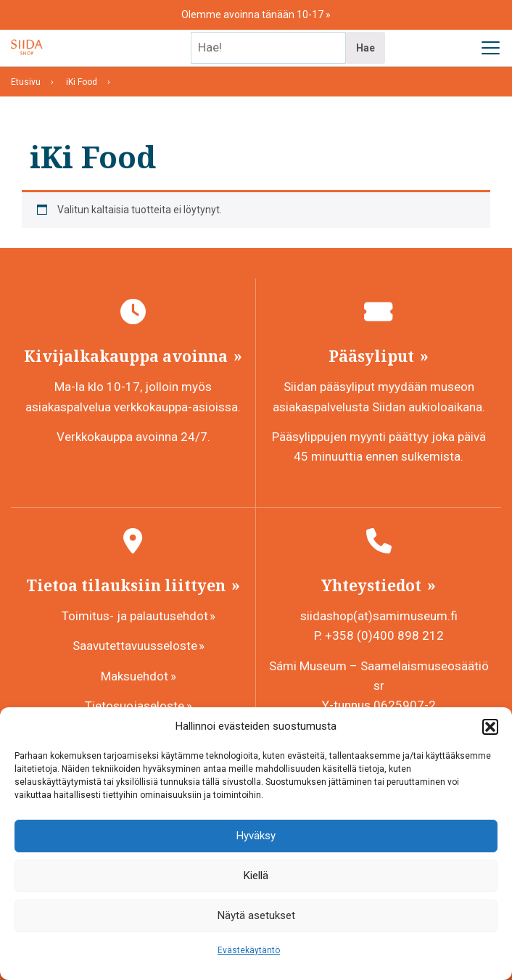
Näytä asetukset (256, 915)
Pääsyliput (373, 356)
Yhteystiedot (373, 585)
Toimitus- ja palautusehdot (135, 616)
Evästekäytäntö (249, 950)
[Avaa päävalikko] (490, 48)
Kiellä (256, 876)
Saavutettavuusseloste (135, 646)
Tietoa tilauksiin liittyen (128, 585)
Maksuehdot (135, 676)
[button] (490, 727)
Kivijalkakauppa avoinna (128, 356)
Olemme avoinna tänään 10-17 (253, 15)
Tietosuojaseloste (135, 706)
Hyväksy (256, 836)
